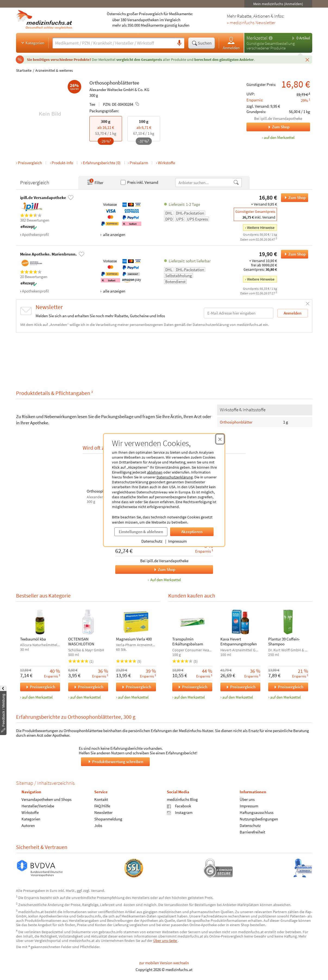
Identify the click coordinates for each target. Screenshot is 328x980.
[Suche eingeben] (113, 43)
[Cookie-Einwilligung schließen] (220, 439)
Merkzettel (257, 38)
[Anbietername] (204, 183)
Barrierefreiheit (252, 832)
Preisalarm (139, 163)
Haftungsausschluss (256, 812)
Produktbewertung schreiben (115, 761)
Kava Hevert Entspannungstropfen (238, 642)
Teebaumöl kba (33, 639)
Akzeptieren (192, 532)
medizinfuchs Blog (182, 799)
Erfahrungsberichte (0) (102, 163)
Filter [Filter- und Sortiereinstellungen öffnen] (95, 182)
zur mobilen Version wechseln (164, 963)
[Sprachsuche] (179, 43)
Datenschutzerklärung (175, 477)
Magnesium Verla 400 (134, 639)
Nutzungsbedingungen (259, 819)
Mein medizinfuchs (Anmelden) (278, 4)
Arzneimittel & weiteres (54, 70)
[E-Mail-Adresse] (239, 313)
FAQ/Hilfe (102, 806)
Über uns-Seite (165, 941)
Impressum (177, 541)
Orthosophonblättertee (114, 83)
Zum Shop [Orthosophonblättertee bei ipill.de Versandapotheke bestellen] (293, 198)
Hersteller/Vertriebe (38, 806)
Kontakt (101, 799)
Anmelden (231, 43)
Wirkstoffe (166, 163)
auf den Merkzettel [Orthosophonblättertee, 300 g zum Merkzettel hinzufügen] (279, 137)
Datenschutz (152, 541)
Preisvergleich (30, 163)
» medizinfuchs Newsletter (251, 23)
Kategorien (32, 43)
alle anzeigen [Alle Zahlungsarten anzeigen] (114, 234)
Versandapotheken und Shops (46, 799)
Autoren (28, 825)
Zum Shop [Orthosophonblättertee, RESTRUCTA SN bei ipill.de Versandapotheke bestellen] (145, 570)
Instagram (180, 812)
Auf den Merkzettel (165, 580)
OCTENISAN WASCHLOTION (81, 642)
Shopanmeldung (108, 819)
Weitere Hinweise (261, 228)
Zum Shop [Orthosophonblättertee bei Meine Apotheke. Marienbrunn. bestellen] (293, 254)
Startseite (24, 70)
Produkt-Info (62, 163)
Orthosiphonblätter (236, 422)
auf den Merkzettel (37, 697)
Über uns (247, 799)
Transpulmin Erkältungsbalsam (188, 642)
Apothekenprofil (35, 234)
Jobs (98, 825)
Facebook (179, 806)
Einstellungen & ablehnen (141, 532)
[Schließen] (307, 60)
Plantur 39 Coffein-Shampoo (284, 642)
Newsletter (103, 812)
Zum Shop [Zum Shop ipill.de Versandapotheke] (268, 127)
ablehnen (155, 472)
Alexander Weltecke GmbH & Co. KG (119, 90)
